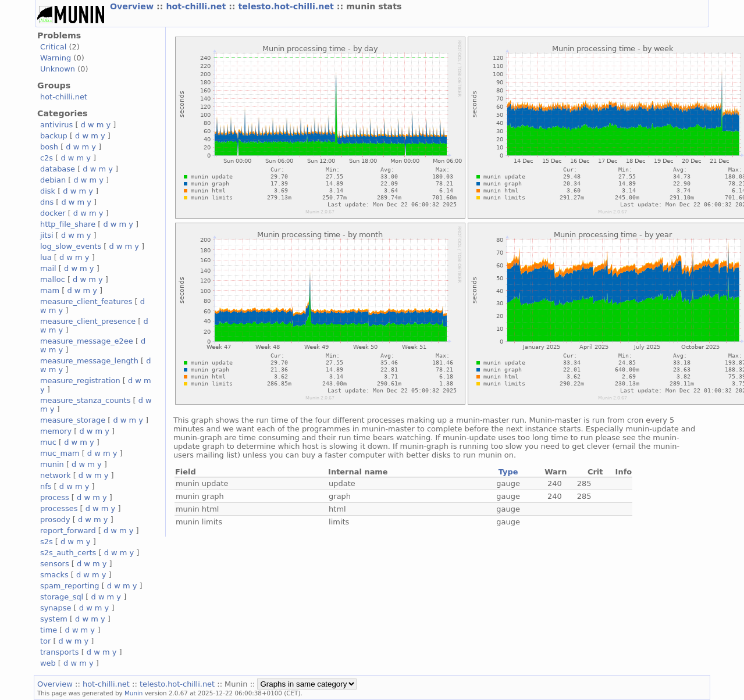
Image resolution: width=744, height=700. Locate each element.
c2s (47, 158)
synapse (56, 608)
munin (52, 464)
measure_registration (80, 381)
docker (53, 213)
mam (50, 290)
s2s (47, 542)
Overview (133, 6)
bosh (49, 147)
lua (46, 257)
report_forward (68, 531)
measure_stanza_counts (85, 400)
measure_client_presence (88, 321)
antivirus (56, 125)
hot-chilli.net (197, 6)
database (58, 169)
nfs (46, 486)
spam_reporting (70, 586)
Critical (53, 47)
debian (53, 180)
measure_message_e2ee (87, 341)
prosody (55, 519)
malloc (53, 279)
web (48, 663)
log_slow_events (71, 246)
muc (48, 442)
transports (60, 652)
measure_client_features (86, 301)
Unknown (58, 69)
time (49, 630)
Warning (56, 58)
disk (48, 191)
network (56, 475)
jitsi (47, 235)
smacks (54, 575)
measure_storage (73, 420)
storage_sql (62, 597)
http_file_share (68, 224)
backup (54, 136)
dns (47, 202)
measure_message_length (89, 361)
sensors (55, 564)
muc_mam (60, 453)
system (54, 619)
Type (508, 472)
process (55, 497)
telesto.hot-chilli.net (288, 6)
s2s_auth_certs (68, 553)
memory (56, 431)
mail (48, 268)
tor (45, 641)
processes (59, 508)
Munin (134, 693)
